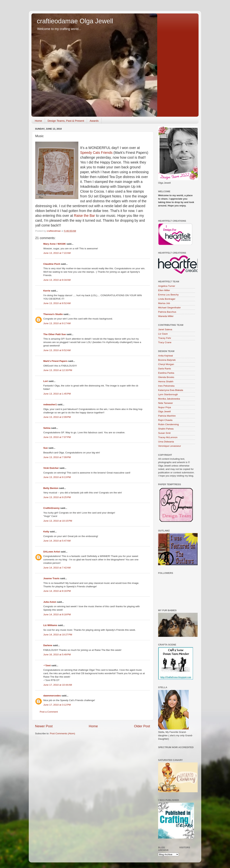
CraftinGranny (51, 508)
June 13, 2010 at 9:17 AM (57, 323)
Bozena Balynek (167, 360)
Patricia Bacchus (167, 312)
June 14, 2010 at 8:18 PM (57, 614)
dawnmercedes (52, 696)
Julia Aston (50, 602)
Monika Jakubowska (169, 399)
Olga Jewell (164, 411)
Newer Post (44, 726)
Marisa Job (164, 303)
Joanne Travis (51, 578)
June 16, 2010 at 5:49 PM (57, 654)
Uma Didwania (166, 442)
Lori (46, 381)
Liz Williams (50, 625)
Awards (94, 121)
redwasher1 (50, 404)
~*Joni (47, 665)
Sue (46, 448)
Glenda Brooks (166, 377)
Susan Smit (164, 433)
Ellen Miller (164, 290)
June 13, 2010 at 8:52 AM (57, 303)
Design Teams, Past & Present (66, 121)
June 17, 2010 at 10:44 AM (58, 685)
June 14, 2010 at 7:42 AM (57, 568)
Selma (47, 428)
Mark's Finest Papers (55, 361)
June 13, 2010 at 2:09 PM (57, 417)
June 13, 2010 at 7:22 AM (57, 253)
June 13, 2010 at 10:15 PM (58, 521)
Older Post (142, 726)
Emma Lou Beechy (168, 295)
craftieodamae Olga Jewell (75, 21)
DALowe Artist (52, 552)
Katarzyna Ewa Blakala (171, 390)
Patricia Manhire (167, 416)
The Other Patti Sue (55, 334)
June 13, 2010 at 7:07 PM (57, 437)
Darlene (48, 645)
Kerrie (47, 291)
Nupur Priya (165, 407)
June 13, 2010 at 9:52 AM (57, 350)
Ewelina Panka (166, 373)
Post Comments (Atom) (63, 733)
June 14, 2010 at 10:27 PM (58, 635)
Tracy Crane (165, 342)
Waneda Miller (166, 316)
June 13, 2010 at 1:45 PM (57, 394)
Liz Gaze (163, 334)
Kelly (46, 532)
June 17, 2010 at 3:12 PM (57, 705)
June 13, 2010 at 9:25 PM (57, 497)
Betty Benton (51, 488)
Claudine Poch (52, 264)
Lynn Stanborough (168, 394)
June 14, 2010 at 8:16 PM (57, 591)
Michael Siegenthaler (169, 308)
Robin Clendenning (168, 424)
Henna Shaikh (166, 381)
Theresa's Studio (53, 314)
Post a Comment (49, 712)
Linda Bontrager (167, 299)
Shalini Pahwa (166, 429)
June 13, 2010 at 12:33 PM (58, 370)
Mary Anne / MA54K (55, 244)
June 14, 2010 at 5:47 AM (57, 541)
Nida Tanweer (165, 403)
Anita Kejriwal (165, 356)
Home (38, 121)
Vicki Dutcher (51, 468)
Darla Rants (165, 369)
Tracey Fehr (165, 338)
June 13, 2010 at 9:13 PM (57, 477)
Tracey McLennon (168, 437)
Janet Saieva (165, 329)
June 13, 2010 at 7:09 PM (57, 457)
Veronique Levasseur (170, 446)
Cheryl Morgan (166, 364)
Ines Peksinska (166, 386)
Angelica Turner (167, 286)
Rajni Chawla (165, 420)
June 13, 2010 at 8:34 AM (57, 280)
